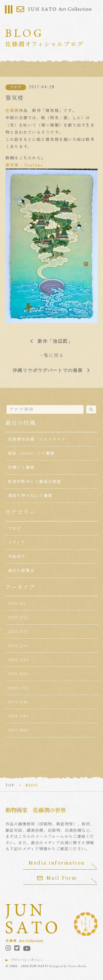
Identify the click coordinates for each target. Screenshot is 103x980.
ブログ (16, 87)
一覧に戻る (51, 356)
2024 (13, 632)
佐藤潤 (12, 111)
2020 (13, 688)
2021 (13, 674)
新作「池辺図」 (55, 341)
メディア (17, 542)
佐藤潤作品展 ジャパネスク (37, 439)
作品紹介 (17, 556)
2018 (13, 716)
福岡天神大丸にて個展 (30, 496)
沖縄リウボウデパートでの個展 (48, 370)
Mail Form (57, 878)
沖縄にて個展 (21, 467)
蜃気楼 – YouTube (24, 165)
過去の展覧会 (21, 570)
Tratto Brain (77, 966)
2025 (13, 617)
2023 (13, 646)
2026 (13, 603)
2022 (13, 660)
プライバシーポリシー (27, 960)
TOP (10, 785)
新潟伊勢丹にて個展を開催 (35, 482)
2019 (13, 702)
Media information (57, 863)
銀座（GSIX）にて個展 (31, 453)
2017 (13, 730)
